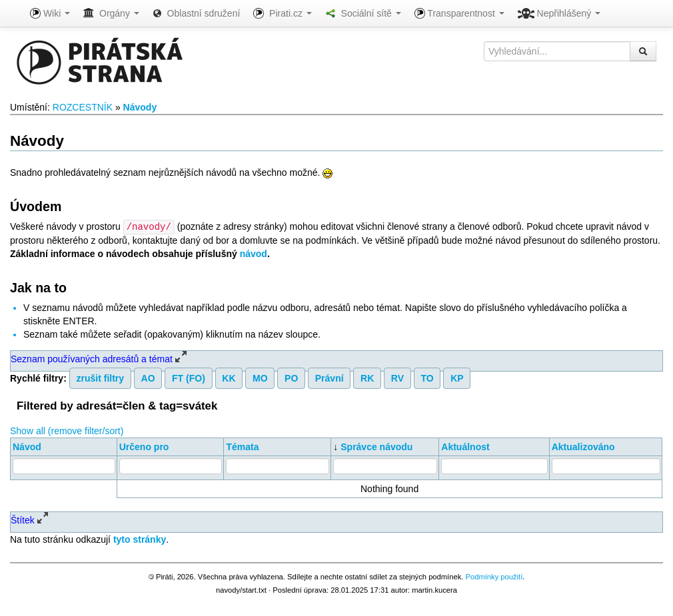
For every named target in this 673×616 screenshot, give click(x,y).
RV (397, 378)
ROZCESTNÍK (83, 107)
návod (254, 253)
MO (260, 378)
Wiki (50, 13)
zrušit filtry (101, 378)
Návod (27, 446)
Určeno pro (144, 446)
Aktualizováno (583, 446)
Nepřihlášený (559, 13)
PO (291, 378)
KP (457, 378)
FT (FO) (189, 378)
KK (229, 378)
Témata (242, 446)
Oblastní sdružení (197, 13)
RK (367, 378)
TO (427, 378)
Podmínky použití (494, 576)
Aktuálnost (465, 446)
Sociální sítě (363, 13)
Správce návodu (376, 446)
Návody (140, 107)
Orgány (111, 13)
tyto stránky (140, 539)
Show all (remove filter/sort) (67, 430)
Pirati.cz (282, 13)
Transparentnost (459, 13)
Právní (330, 378)
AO (148, 378)
